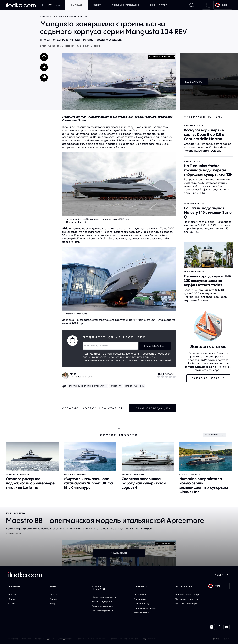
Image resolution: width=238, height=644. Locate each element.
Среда (11, 604)
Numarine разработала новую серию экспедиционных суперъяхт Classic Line (204, 485)
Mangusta (116, 386)
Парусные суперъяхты (103, 606)
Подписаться (155, 346)
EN (44, 5)
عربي (58, 5)
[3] (166, 377)
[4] (170, 377)
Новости (72, 16)
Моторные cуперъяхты (161, 57)
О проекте (13, 639)
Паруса (54, 599)
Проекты (196, 474)
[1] (159, 377)
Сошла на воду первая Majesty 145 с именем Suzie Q (208, 212)
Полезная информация (103, 611)
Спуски (84, 16)
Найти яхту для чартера (145, 608)
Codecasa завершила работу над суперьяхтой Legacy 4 (144, 483)
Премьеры (24, 474)
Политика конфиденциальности (124, 639)
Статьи (12, 599)
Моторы (54, 594)
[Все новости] (214, 435)
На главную (46, 16)
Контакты (26, 639)
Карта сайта (149, 639)
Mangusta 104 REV (135, 386)
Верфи (53, 604)
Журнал (76, 5)
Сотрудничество (65, 639)
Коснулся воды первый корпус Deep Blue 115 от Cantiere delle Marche (205, 134)
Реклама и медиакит (44, 639)
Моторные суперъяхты (103, 602)
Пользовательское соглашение (91, 639)
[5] (174, 377)
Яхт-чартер (159, 5)
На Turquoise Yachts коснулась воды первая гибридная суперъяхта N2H (208, 170)
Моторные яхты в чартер (187, 594)
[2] (162, 377)
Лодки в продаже (126, 5)
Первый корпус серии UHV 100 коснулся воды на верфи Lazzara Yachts (208, 281)
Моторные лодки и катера (104, 597)
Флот (97, 5)
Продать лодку (141, 599)
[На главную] (21, 5)
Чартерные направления (187, 599)
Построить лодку (141, 604)
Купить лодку (140, 594)
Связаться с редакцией (152, 408)
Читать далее (119, 553)
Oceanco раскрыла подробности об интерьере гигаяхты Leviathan (30, 483)
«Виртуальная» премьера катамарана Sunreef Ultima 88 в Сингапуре (88, 483)
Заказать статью (141, 613)
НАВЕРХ (221, 575)
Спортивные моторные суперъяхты (87, 386)
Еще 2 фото (194, 82)
